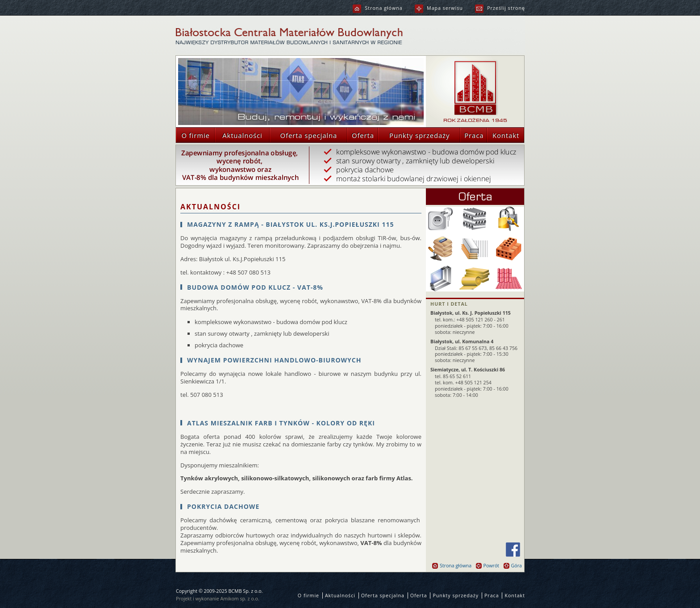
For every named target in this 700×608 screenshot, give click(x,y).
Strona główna (377, 8)
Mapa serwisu (439, 8)
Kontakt (503, 135)
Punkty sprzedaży (414, 135)
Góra (513, 566)
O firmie (193, 135)
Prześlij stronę (500, 8)
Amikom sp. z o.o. (240, 599)
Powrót (488, 566)
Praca (472, 135)
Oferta (361, 135)
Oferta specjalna (303, 135)
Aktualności (239, 135)
